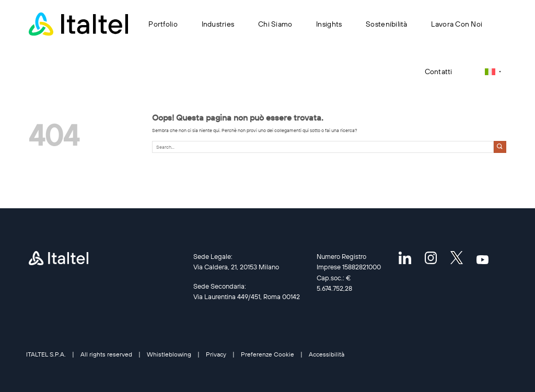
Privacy (216, 354)
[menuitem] (493, 72)
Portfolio (163, 24)
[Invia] (500, 147)
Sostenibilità (387, 24)
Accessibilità (327, 354)
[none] (493, 72)
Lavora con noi (457, 24)
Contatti (439, 72)
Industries (218, 24)
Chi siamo (275, 24)
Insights (329, 24)
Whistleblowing (169, 354)
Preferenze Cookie (267, 354)
